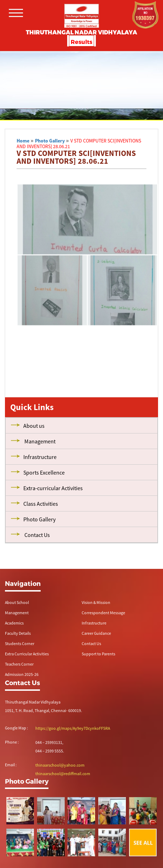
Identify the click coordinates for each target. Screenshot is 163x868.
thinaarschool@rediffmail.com (63, 774)
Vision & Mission (96, 602)
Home (23, 141)
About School (17, 602)
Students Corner (20, 643)
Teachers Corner (19, 664)
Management (17, 613)
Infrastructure (94, 623)
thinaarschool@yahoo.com (60, 765)
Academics (14, 623)
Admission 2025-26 (22, 674)
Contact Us (91, 643)
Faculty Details (18, 633)
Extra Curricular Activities (27, 654)
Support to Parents (98, 654)
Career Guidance (96, 633)
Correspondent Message (103, 613)
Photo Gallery (50, 141)
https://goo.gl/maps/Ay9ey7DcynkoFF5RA (73, 728)
